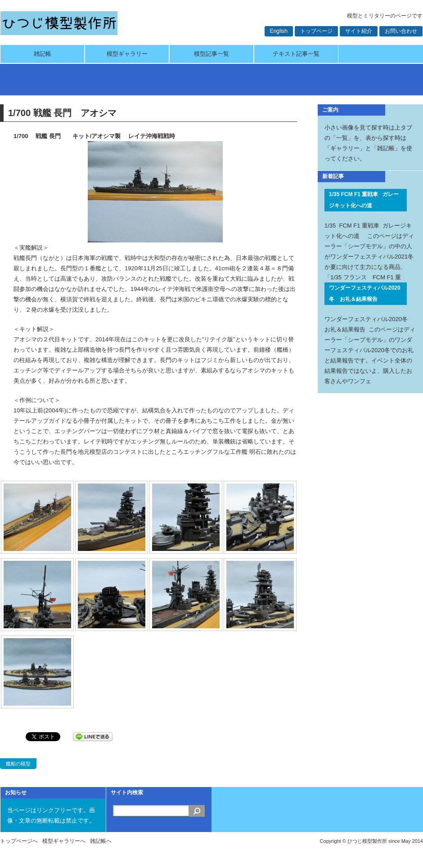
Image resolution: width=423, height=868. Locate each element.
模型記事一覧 (211, 54)
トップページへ (19, 841)
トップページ (316, 31)
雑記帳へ (101, 841)
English (279, 31)
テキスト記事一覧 (296, 54)
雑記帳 (43, 54)
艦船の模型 (18, 764)
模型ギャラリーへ (64, 841)
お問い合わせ (401, 31)
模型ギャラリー (127, 54)
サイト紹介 (359, 31)
